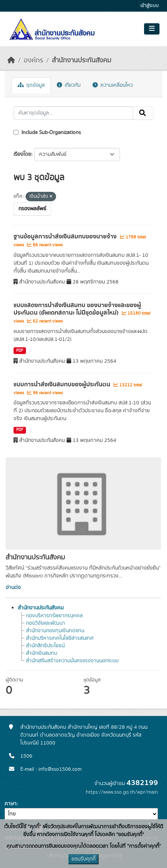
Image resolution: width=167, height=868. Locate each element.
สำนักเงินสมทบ (42, 653)
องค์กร (33, 60)
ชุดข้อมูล (31, 85)
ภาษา (11, 804)
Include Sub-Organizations (47, 133)
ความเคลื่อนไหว (113, 85)
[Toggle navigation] (152, 29)
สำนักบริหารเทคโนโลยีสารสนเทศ (60, 638)
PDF (20, 351)
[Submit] (143, 113)
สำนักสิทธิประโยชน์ (45, 646)
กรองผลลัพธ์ (32, 209)
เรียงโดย (22, 154)
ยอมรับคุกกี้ (83, 859)
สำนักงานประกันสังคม (82, 60)
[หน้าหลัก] (11, 60)
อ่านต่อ (13, 588)
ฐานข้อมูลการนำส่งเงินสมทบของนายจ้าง (66, 237)
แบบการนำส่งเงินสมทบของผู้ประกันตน (63, 384)
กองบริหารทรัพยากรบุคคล (54, 616)
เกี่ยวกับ (69, 85)
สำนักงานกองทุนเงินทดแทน (55, 631)
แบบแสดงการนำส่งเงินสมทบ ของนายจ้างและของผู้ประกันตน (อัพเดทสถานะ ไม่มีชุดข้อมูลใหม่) (77, 309)
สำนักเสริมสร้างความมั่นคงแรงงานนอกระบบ (72, 661)
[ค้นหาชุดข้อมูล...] (73, 113)
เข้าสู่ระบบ (150, 6)
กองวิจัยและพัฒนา (46, 623)
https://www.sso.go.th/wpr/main (122, 792)
